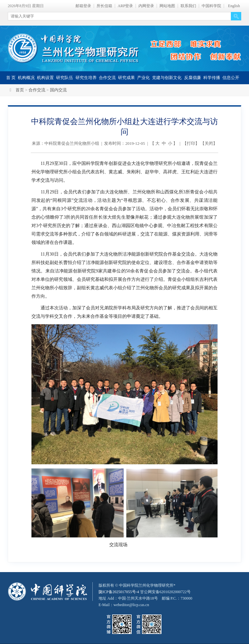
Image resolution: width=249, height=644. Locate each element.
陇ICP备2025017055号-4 (119, 592)
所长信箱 (104, 6)
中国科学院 (211, 6)
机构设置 (45, 78)
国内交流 (58, 90)
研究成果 (126, 78)
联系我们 (188, 6)
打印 (191, 143)
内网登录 (146, 6)
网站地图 (167, 6)
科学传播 (212, 78)
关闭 (209, 143)
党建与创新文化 (167, 78)
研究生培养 (86, 78)
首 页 (11, 78)
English (234, 6)
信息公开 (231, 78)
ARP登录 (125, 6)
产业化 (143, 78)
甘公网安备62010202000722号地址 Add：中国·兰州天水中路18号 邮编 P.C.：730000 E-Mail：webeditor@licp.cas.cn (145, 598)
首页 (20, 90)
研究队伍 (65, 78)
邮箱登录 (83, 6)
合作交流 (107, 78)
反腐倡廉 (193, 78)
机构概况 (26, 78)
